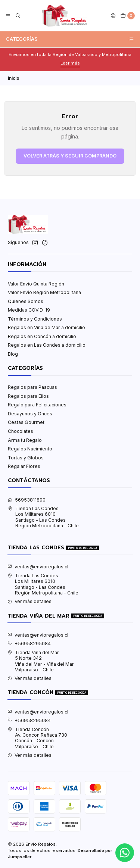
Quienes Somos (26, 301)
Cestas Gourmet (26, 422)
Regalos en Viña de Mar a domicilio (46, 327)
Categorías (70, 39)
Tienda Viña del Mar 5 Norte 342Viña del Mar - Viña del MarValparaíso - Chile (41, 661)
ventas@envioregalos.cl (38, 567)
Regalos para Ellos (28, 396)
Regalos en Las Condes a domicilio (47, 345)
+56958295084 (29, 644)
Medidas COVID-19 (29, 310)
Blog (13, 354)
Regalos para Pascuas (32, 387)
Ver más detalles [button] (29, 601)
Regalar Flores (24, 466)
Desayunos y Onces (30, 414)
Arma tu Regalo (25, 440)
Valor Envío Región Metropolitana (44, 292)
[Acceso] (113, 16)
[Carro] (127, 16)
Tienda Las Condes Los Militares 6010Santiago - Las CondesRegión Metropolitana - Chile (43, 517)
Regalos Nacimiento (30, 449)
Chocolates (21, 431)
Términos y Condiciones (35, 319)
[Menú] (8, 16)
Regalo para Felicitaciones (37, 405)
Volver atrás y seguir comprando (70, 156)
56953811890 (27, 500)
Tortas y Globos (26, 458)
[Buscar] (18, 16)
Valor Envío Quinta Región (36, 284)
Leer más (70, 63)
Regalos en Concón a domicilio (42, 336)
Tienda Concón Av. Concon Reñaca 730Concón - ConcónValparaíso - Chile (37, 738)
